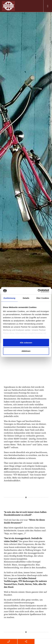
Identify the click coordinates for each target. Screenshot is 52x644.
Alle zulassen (26, 342)
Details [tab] (26, 298)
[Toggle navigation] (48, 6)
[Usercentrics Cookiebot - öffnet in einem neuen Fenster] (38, 291)
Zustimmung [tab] (9, 298)
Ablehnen (26, 351)
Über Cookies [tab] (43, 298)
